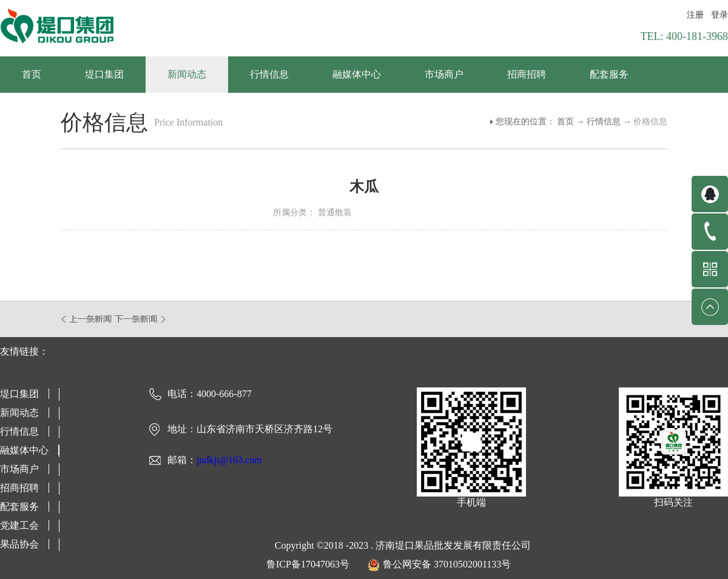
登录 (720, 15)
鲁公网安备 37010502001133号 (447, 564)
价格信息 (650, 122)
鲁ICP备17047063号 (308, 564)
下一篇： (140, 319)
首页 (32, 74)
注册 (695, 15)
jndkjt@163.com (229, 460)
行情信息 (604, 122)
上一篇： (87, 319)
